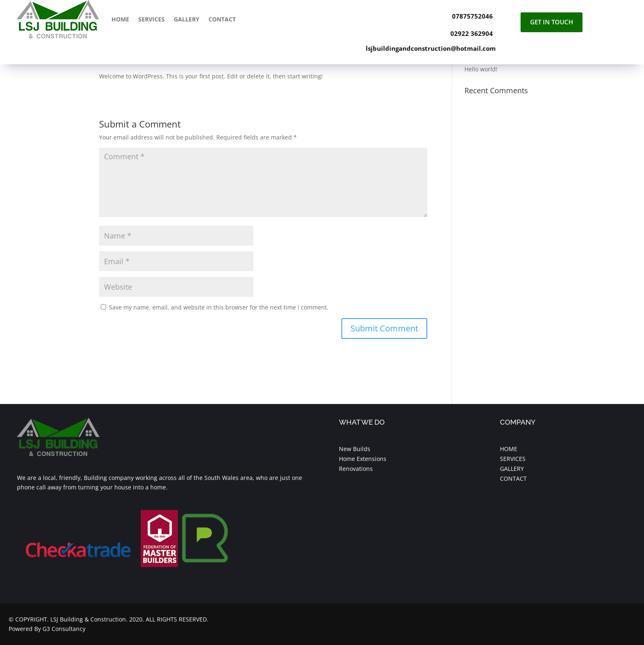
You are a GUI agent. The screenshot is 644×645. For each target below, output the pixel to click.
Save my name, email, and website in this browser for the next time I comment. (219, 307)
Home (120, 19)
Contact (222, 19)
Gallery (187, 19)
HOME (509, 449)
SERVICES (513, 459)
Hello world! (481, 69)
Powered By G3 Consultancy (47, 629)
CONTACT (513, 478)
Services (152, 19)
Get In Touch (552, 22)
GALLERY (512, 469)
